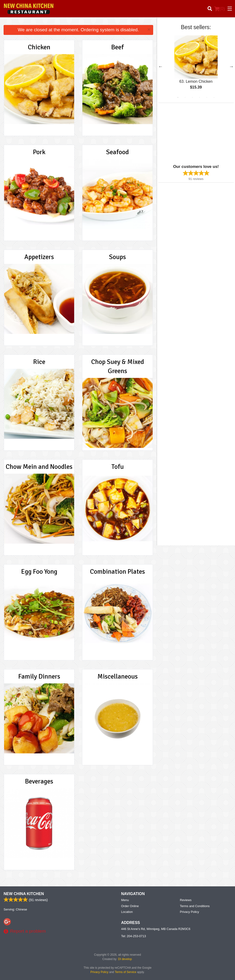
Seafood (117, 152)
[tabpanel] (196, 66)
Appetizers (39, 257)
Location (127, 912)
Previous (161, 66)
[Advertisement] (188, 133)
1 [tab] (178, 97)
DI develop (125, 959)
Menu (125, 900)
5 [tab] (207, 97)
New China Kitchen (24, 894)
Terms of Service (126, 972)
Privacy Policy (189, 912)
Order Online (130, 906)
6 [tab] (214, 97)
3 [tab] (192, 97)
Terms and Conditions (195, 906)
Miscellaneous (118, 676)
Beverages (39, 781)
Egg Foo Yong (39, 572)
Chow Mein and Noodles (39, 467)
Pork (39, 152)
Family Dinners (39, 676)
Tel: (134, 936)
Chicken (39, 47)
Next (231, 66)
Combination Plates (117, 572)
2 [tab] (185, 97)
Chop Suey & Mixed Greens (118, 366)
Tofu (118, 467)
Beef (117, 47)
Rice (39, 362)
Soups (117, 257)
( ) (220, 9)
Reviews (186, 900)
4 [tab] (200, 97)
